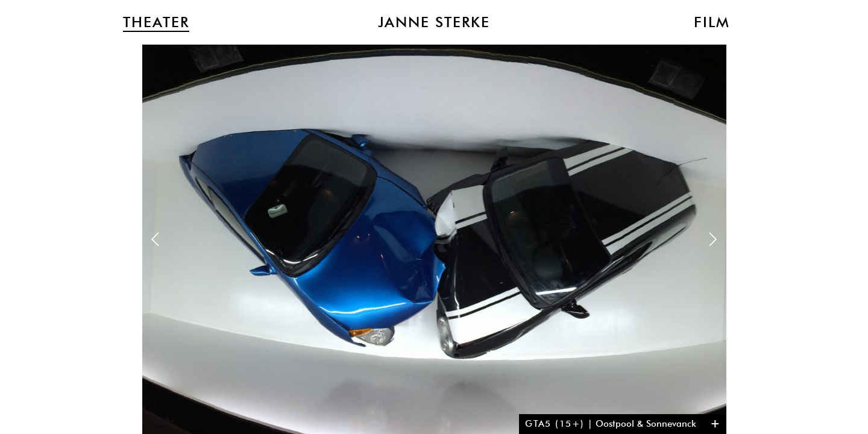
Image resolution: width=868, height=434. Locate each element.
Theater (156, 22)
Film (712, 22)
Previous (155, 239)
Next (713, 239)
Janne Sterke (434, 22)
